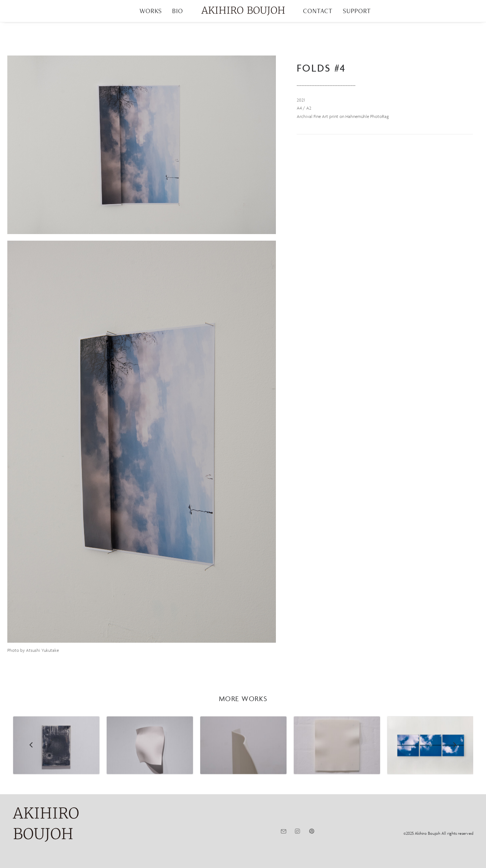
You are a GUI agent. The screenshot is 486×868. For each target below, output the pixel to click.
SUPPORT (357, 11)
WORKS (151, 11)
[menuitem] (151, 11)
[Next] (455, 764)
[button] (142, 145)
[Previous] (31, 764)
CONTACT (318, 11)
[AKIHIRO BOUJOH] (243, 11)
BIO (178, 11)
